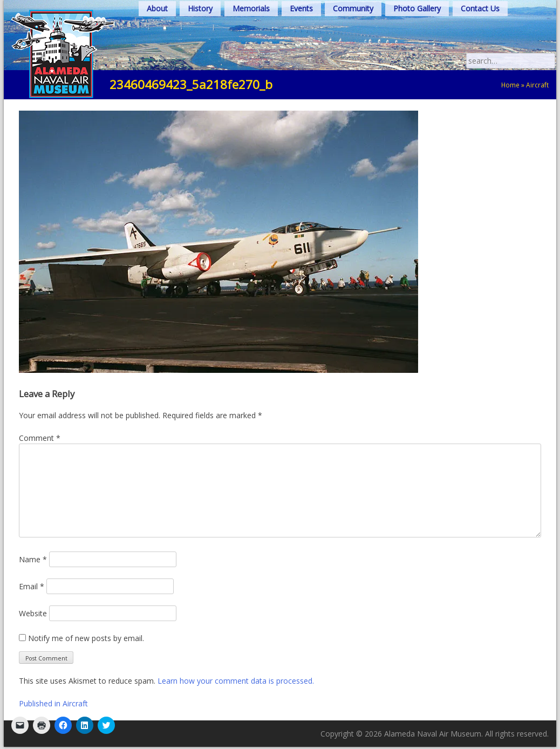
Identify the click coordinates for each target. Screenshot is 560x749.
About (157, 8)
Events (301, 8)
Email (32, 586)
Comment (40, 438)
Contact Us (480, 8)
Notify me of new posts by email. (86, 638)
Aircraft (537, 85)
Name (33, 559)
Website (33, 613)
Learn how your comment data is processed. (236, 681)
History (200, 8)
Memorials (251, 8)
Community (353, 8)
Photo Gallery (417, 8)
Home (510, 85)
